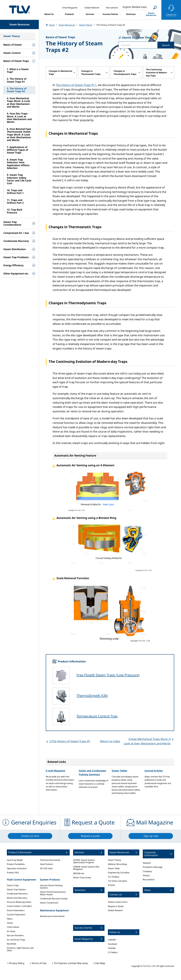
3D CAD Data (46, 868)
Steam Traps (13, 885)
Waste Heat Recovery (17, 898)
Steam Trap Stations (16, 889)
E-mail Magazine (55, 771)
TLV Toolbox (114, 877)
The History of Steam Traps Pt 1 (76, 85)
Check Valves (13, 927)
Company (147, 871)
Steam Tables (119, 771)
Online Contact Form (118, 902)
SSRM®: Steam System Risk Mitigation (86, 868)
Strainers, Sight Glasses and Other (20, 949)
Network (147, 863)
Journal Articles (154, 771)
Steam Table (114, 868)
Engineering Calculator (119, 873)
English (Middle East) (135, 7)
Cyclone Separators (16, 914)
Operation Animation (17, 868)
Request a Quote (116, 906)
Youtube (112, 948)
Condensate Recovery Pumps (54, 899)
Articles (112, 885)
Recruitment (149, 880)
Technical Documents (50, 860)
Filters (10, 919)
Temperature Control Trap (97, 716)
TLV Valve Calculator (118, 881)
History (146, 875)
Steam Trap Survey (82, 877)
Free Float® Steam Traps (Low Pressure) (108, 675)
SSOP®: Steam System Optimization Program (84, 861)
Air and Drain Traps (16, 940)
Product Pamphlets (16, 864)
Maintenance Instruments (52, 916)
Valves (10, 923)
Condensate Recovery (17, 894)
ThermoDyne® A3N (92, 696)
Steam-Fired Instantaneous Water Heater (53, 893)
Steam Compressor (49, 903)
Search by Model (15, 860)
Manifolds (12, 944)
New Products (47, 864)
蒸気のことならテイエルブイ (19, 9)
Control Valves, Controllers (19, 906)
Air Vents (11, 931)
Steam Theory (115, 860)
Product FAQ (13, 873)
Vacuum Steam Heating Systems (51, 887)
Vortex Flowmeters (16, 910)
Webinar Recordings (117, 864)
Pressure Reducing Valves (19, 902)
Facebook (112, 944)
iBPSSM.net (79, 873)
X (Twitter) (113, 952)
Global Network (115, 910)
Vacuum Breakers (15, 935)
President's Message (153, 867)
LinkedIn (112, 940)
